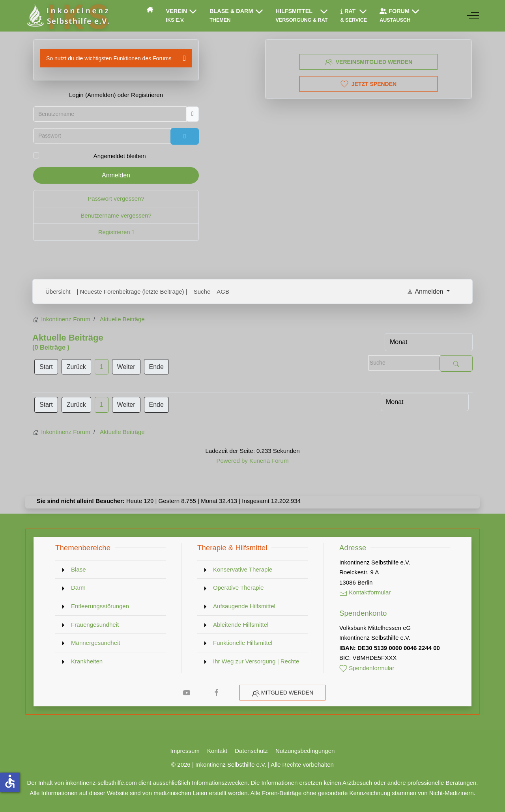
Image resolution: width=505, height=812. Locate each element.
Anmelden (116, 175)
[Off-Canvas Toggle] (473, 16)
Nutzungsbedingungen (305, 751)
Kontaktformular (365, 592)
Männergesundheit (96, 643)
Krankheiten (87, 661)
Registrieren (116, 232)
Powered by (232, 461)
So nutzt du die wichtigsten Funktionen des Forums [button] (109, 58)
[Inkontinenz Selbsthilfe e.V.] (67, 16)
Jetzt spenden (368, 84)
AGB (223, 291)
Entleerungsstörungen (100, 606)
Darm (78, 588)
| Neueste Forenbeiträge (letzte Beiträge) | (132, 291)
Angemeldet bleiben (120, 156)
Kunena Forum (269, 461)
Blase (79, 569)
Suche (202, 291)
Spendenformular (367, 668)
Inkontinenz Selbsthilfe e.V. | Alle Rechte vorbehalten (265, 765)
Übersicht (58, 291)
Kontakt (217, 751)
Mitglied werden (287, 693)
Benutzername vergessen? (116, 215)
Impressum (185, 751)
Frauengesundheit (95, 625)
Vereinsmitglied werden (368, 62)
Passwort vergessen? (116, 198)
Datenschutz (251, 751)
